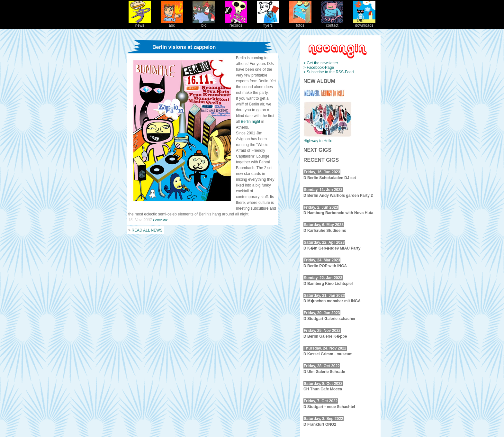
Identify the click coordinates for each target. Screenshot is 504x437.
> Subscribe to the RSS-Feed (328, 72)
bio (204, 24)
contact (332, 24)
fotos (300, 24)
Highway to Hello (318, 141)
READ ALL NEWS (147, 230)
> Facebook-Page (319, 68)
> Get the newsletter (321, 63)
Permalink (160, 220)
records (236, 24)
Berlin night (251, 122)
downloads (364, 24)
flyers (268, 24)
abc (172, 24)
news (140, 24)
